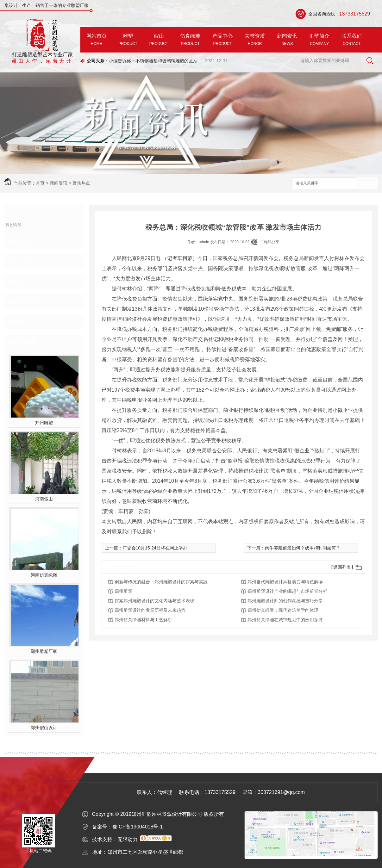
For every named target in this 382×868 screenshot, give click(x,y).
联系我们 (352, 40)
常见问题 (25, 281)
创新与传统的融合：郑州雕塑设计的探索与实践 (161, 582)
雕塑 (128, 40)
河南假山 (44, 499)
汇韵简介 (319, 40)
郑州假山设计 (44, 728)
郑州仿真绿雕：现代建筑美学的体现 (283, 610)
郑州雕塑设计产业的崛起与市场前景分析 (287, 591)
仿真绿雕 (190, 40)
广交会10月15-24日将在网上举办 (155, 548)
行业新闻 (25, 261)
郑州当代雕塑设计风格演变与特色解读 (285, 582)
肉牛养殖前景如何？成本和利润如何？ (303, 548)
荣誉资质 (255, 40)
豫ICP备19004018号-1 (138, 827)
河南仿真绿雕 (44, 575)
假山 (159, 40)
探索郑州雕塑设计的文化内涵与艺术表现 (154, 601)
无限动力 (128, 839)
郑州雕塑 (44, 423)
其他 (20, 321)
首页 (40, 183)
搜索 (367, 184)
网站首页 (97, 40)
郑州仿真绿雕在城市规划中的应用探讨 (285, 620)
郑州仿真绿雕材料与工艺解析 (143, 620)
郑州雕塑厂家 (44, 651)
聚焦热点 (81, 183)
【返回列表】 (342, 567)
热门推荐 (25, 342)
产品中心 (222, 40)
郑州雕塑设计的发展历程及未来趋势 (150, 610)
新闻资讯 (287, 40)
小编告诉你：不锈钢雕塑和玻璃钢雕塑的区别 (153, 61)
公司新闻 (25, 240)
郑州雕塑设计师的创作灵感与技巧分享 (285, 601)
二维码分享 (270, 242)
